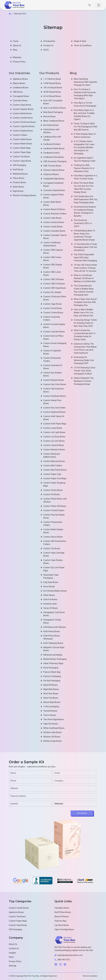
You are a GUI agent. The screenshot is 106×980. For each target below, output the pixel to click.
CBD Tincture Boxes (52, 166)
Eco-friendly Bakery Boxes (55, 591)
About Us (17, 45)
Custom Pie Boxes (52, 494)
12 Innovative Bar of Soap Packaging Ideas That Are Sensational (85, 247)
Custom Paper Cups (52, 474)
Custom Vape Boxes (22, 161)
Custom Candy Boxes (53, 227)
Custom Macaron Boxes (54, 450)
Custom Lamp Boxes (53, 428)
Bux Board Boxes (51, 125)
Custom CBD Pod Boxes (54, 284)
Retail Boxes (18, 187)
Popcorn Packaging (52, 676)
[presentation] (28, 813)
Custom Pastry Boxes (53, 490)
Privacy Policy (19, 62)
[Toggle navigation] (99, 5)
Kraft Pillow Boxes (63, 912)
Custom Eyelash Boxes (54, 380)
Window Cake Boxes (53, 732)
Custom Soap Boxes (22, 105)
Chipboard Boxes (51, 174)
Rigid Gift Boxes (51, 685)
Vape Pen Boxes (51, 724)
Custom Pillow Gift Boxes (55, 506)
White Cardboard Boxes (54, 728)
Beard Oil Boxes (62, 917)
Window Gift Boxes (52, 737)
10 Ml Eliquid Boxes (52, 83)
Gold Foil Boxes (50, 599)
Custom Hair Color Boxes (55, 384)
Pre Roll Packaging (52, 681)
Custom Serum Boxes (53, 537)
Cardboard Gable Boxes (54, 148)
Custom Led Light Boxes (54, 432)
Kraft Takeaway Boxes (53, 643)
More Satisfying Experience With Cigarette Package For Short (85, 82)
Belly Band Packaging (53, 112)
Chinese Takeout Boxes (54, 170)
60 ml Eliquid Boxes (52, 96)
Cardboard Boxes (21, 88)
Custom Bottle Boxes (22, 113)
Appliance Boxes (20, 79)
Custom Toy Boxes (52, 548)
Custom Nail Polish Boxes (55, 470)
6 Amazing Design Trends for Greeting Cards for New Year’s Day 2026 (85, 323)
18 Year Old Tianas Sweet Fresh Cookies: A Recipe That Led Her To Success (85, 268)
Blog (15, 50)
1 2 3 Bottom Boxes (52, 79)
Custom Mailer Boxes (23, 144)
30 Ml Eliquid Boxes (52, 92)
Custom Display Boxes (23, 131)
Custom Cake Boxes (52, 218)
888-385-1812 (64, 960)
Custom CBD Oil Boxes (54, 279)
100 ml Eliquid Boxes (53, 88)
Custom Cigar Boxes (53, 304)
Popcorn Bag (60, 921)
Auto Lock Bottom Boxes (55, 108)
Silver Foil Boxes (51, 698)
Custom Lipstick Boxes (54, 445)
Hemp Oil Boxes (51, 608)
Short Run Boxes (51, 694)
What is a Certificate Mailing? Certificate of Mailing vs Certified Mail (85, 278)
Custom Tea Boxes (21, 157)
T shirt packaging (51, 706)
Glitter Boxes (49, 595)
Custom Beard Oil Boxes (54, 209)
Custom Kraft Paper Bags (55, 424)
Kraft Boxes (18, 170)
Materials (17, 57)
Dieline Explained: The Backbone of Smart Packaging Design (84, 381)
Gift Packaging (20, 165)
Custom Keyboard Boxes (54, 412)
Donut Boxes (49, 587)
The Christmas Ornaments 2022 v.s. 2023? (83, 223)
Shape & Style (80, 41)
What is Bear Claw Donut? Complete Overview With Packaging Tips (85, 302)
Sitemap (13, 966)
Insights (13, 953)
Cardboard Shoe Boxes (54, 157)
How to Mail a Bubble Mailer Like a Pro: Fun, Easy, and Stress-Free (84, 313)
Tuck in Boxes (50, 715)
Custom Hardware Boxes (55, 396)
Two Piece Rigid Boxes (54, 719)
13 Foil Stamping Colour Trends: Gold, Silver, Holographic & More (85, 371)
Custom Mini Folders (53, 466)
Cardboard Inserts (52, 153)
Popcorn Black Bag (52, 672)
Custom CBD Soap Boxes (55, 288)
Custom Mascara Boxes (54, 461)
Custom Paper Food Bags (55, 478)
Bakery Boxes (19, 83)
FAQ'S (46, 50)
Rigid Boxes (18, 191)
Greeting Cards (50, 604)
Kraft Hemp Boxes (52, 631)
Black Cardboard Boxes (54, 121)
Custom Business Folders (55, 214)
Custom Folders (20, 135)
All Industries (49, 41)
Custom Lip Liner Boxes (54, 441)
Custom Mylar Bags (22, 148)
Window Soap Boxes (53, 741)
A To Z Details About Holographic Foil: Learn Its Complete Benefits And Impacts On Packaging (84, 147)
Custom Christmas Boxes (24, 122)
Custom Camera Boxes (54, 222)
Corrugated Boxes (21, 96)
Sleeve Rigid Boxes (52, 702)
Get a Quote (82, 813)
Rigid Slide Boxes (51, 689)
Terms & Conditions (83, 45)
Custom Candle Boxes (23, 118)
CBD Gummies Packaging (55, 161)
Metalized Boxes (20, 174)
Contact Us (48, 45)
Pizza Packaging (51, 668)
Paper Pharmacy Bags (53, 663)
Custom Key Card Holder (54, 408)
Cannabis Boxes (62, 908)
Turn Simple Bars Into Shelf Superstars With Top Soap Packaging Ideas (86, 199)
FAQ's (11, 957)
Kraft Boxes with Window (55, 627)
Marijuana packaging (53, 655)
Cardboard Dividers (52, 144)
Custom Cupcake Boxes (54, 332)
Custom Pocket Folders (54, 510)
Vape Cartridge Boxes (64, 929)
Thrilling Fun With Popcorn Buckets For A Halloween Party (84, 168)
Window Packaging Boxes (25, 195)
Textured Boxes (50, 711)
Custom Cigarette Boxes (24, 126)
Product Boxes (19, 182)
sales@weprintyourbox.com (70, 955)
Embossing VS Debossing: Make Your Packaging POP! (84, 360)
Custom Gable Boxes (22, 139)
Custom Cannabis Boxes (54, 231)
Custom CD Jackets (52, 292)
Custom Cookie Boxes (53, 313)
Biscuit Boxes (50, 116)
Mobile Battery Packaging (55, 659)
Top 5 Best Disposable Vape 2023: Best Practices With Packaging (85, 258)
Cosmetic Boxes (20, 101)
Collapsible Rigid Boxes (54, 179)
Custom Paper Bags (22, 152)
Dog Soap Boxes (51, 582)
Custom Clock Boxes (53, 308)
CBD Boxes (18, 92)
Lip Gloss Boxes (62, 925)
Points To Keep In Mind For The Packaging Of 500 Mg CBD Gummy (86, 127)
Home (16, 41)
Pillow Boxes (19, 178)
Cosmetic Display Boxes (54, 190)
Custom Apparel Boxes (23, 109)
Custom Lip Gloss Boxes (54, 437)
